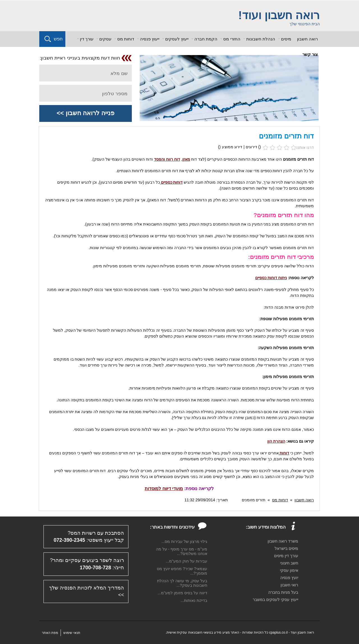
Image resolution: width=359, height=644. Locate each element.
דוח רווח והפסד (167, 159)
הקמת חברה (206, 39)
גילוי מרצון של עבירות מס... (184, 541)
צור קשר (310, 54)
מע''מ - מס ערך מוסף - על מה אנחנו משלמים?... (182, 551)
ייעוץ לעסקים (177, 39)
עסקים (105, 39)
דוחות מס (126, 39)
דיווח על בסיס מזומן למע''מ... (182, 593)
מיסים (286, 39)
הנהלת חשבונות (261, 39)
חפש (58, 39)
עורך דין (87, 39)
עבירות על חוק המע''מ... (187, 561)
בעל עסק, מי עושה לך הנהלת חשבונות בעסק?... (182, 583)
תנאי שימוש (72, 633)
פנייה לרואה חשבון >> (86, 113)
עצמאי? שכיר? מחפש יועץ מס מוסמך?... (182, 571)
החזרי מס (232, 39)
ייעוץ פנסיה (150, 39)
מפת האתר (50, 633)
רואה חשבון (307, 39)
